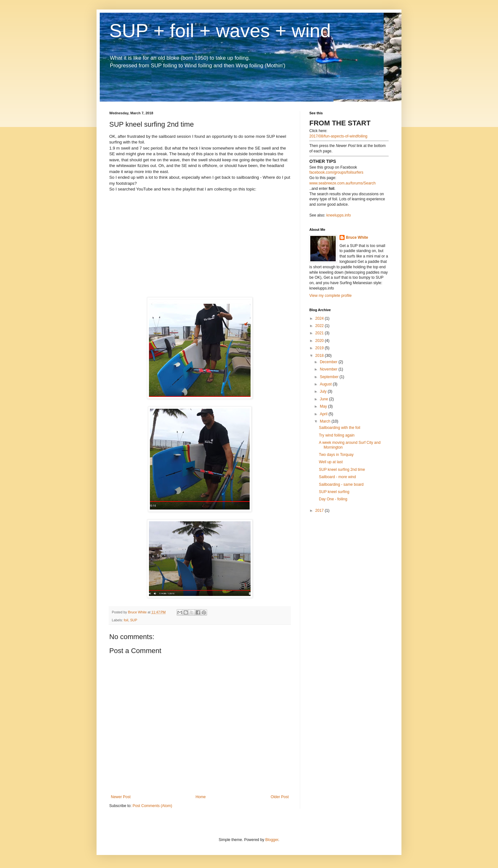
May (324, 406)
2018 (320, 356)
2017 (320, 511)
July (324, 391)
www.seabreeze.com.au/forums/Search (343, 183)
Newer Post (121, 797)
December (329, 362)
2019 (320, 348)
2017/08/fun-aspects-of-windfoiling (338, 136)
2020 (320, 341)
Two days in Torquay (336, 455)
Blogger (272, 840)
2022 (320, 326)
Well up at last (331, 462)
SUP (134, 620)
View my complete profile (330, 296)
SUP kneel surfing (334, 492)
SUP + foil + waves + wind (220, 31)
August (326, 384)
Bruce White (357, 237)
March (326, 421)
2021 (320, 333)
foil (126, 620)
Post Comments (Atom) (152, 806)
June (324, 399)
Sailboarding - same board (341, 484)
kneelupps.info (338, 215)
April (324, 414)
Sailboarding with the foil (340, 428)
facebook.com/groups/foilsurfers (336, 172)
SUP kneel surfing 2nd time (342, 470)
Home (201, 797)
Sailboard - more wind (337, 477)
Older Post (280, 797)
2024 (320, 318)
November (329, 369)
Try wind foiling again (337, 435)
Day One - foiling (333, 499)
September (330, 377)
